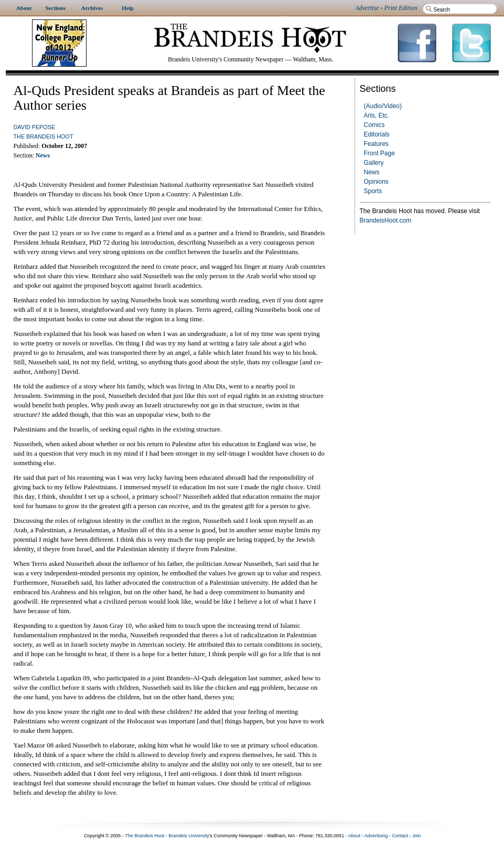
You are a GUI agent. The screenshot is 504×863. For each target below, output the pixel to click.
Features (376, 144)
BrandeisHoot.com (386, 220)
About (355, 836)
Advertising (376, 836)
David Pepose (35, 127)
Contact (400, 836)
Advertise (367, 8)
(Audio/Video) (383, 106)
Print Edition (401, 8)
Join (417, 836)
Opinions (376, 182)
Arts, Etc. (377, 115)
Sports (373, 191)
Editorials (377, 134)
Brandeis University (189, 836)
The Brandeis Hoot (44, 136)
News (372, 172)
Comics (374, 125)
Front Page (379, 153)
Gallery (374, 163)
